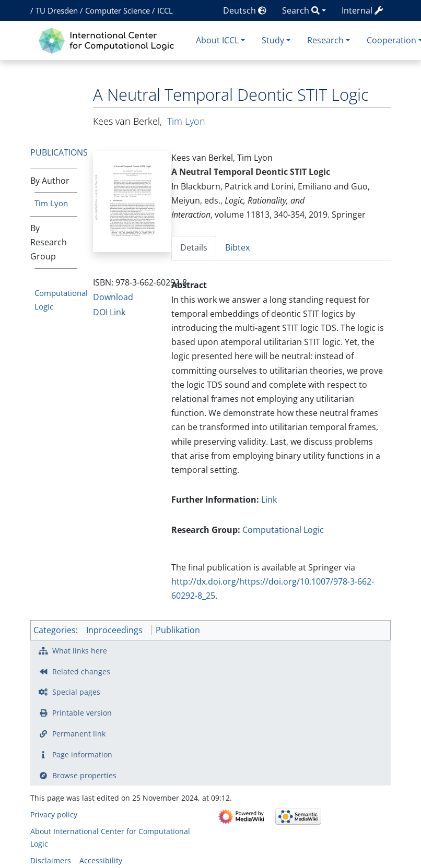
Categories (55, 630)
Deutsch (245, 10)
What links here (80, 651)
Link (269, 500)
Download (113, 297)
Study (273, 40)
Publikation (178, 630)
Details (194, 247)
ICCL (165, 10)
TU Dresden (57, 10)
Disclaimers (51, 860)
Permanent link (79, 734)
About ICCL (217, 40)
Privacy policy (54, 815)
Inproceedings (114, 630)
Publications (59, 152)
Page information (82, 754)
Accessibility (101, 860)
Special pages (76, 692)
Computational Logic (283, 530)
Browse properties (84, 775)
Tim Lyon (51, 203)
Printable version (82, 713)
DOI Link (109, 312)
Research (325, 40)
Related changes (81, 671)
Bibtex (237, 247)
